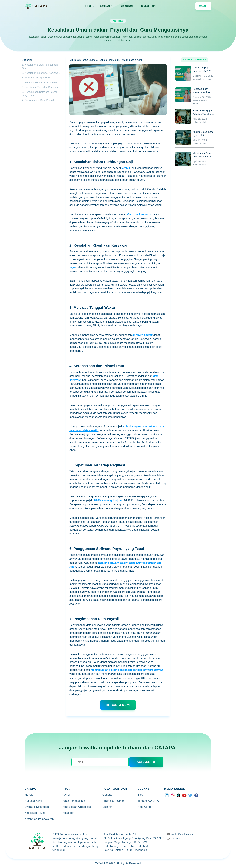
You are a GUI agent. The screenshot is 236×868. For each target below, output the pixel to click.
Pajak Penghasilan (74, 801)
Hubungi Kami (147, 6)
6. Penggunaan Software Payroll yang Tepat (40, 94)
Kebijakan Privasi (35, 813)
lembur (126, 168)
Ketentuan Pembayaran (39, 819)
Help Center (126, 6)
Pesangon (68, 813)
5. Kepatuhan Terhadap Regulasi (40, 87)
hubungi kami (118, 705)
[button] (90, 6)
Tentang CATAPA (148, 801)
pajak (73, 267)
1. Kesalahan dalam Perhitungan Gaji (40, 66)
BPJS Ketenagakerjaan (108, 501)
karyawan (139, 215)
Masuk (203, 6)
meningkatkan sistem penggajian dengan (127, 670)
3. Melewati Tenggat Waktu (37, 78)
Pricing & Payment (114, 801)
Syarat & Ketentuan (37, 807)
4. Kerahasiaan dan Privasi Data (40, 82)
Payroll (66, 795)
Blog (140, 795)
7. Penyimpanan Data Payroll (38, 100)
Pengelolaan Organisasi (77, 807)
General (107, 795)
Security (108, 807)
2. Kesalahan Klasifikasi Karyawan (41, 73)
